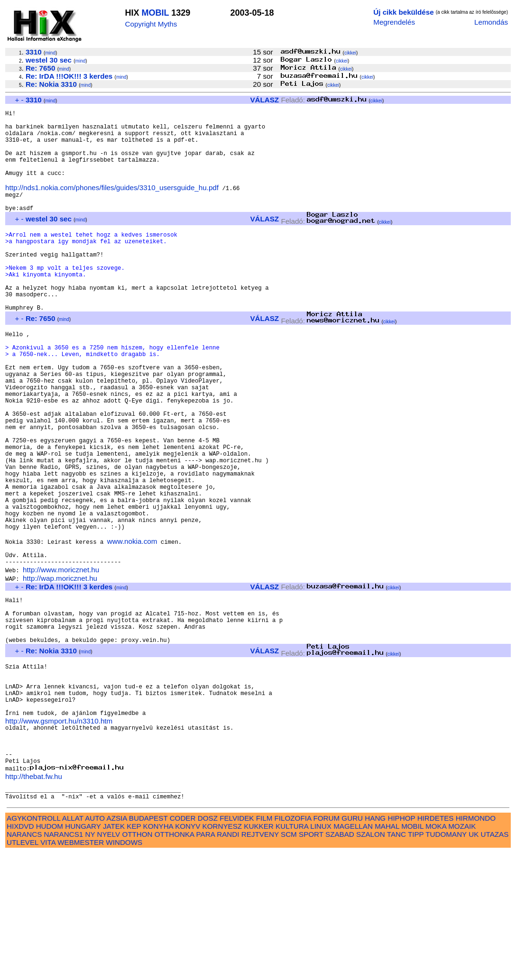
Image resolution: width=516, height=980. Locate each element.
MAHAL (387, 953)
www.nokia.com (132, 627)
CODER (183, 945)
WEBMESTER (81, 969)
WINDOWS (124, 969)
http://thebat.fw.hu (34, 899)
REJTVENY (260, 961)
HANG (375, 945)
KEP (134, 953)
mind (50, 53)
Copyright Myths (151, 24)
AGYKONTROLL (33, 945)
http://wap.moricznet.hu (60, 668)
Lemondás (491, 22)
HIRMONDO (476, 945)
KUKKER (258, 953)
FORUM (326, 945)
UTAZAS (495, 961)
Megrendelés (394, 22)
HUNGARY (83, 953)
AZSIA (117, 945)
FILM (264, 945)
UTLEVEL (23, 969)
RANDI (228, 961)
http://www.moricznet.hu (61, 659)
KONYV (188, 953)
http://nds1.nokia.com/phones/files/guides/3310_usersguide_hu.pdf (112, 205)
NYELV (109, 961)
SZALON (371, 961)
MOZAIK (462, 953)
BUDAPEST (148, 945)
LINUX (321, 953)
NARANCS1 (64, 961)
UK (474, 961)
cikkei (350, 53)
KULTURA (292, 953)
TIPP (416, 961)
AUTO (95, 945)
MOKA (436, 953)
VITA (48, 969)
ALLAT (73, 945)
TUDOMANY (446, 961)
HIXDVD (20, 953)
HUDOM (50, 953)
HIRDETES (436, 945)
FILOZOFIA (293, 945)
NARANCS (24, 961)
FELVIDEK (237, 945)
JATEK (114, 953)
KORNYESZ (222, 953)
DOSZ (208, 945)
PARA (206, 961)
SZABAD (340, 961)
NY (90, 961)
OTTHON (137, 961)
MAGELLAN (353, 953)
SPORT (311, 961)
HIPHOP (401, 945)
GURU (352, 945)
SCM (289, 961)
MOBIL (156, 13)
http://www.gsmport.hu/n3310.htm (59, 835)
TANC (396, 961)
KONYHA (158, 953)
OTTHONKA (175, 961)
